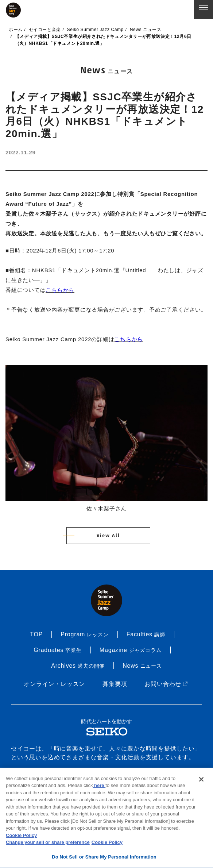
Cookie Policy (21, 837)
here (99, 787)
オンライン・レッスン (54, 684)
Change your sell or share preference (48, 844)
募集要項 (115, 684)
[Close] (201, 781)
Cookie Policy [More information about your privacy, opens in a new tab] (107, 844)
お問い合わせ (167, 684)
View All (108, 536)
